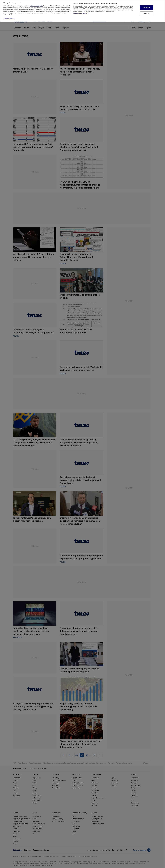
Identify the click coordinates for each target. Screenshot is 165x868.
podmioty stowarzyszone (36, 4)
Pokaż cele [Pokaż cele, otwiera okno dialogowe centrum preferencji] (147, 12)
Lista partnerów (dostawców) (81, 11)
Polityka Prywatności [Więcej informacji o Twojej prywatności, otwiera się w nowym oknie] (9, 17)
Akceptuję (147, 6)
